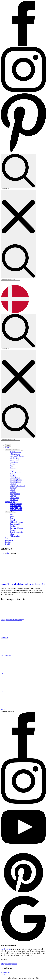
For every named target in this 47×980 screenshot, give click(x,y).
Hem (7, 448)
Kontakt (8, 542)
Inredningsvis (6, 949)
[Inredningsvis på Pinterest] (23, 153)
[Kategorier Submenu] (15, 512)
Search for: (5, 189)
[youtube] (23, 849)
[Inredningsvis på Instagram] (23, 92)
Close (8, 445)
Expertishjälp (10, 502)
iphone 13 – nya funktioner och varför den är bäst (23, 584)
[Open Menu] (2, 442)
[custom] (23, 895)
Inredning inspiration (13, 450)
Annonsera (9, 540)
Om (7, 538)
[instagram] (23, 803)
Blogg (8, 553)
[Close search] (18, 217)
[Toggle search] (18, 171)
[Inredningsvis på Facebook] (23, 46)
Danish (8, 544)
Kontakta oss (5, 972)
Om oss (4, 974)
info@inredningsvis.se (9, 964)
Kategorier (10, 512)
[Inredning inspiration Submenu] (22, 450)
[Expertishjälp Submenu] (16, 502)
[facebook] (23, 757)
